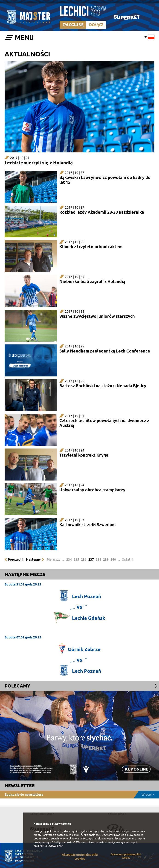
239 (106, 559)
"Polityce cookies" (64, 842)
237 (91, 559)
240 (113, 559)
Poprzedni (16, 559)
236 (84, 559)
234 (69, 559)
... (63, 559)
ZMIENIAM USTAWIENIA (48, 846)
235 (76, 559)
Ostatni (127, 559)
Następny (33, 559)
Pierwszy (54, 559)
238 (98, 559)
